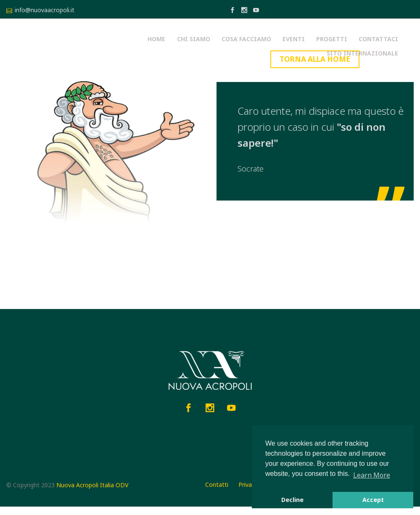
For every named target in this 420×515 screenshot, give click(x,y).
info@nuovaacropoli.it (45, 10)
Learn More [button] (372, 475)
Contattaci (301, 46)
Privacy (248, 492)
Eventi (224, 46)
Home (99, 46)
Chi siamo (132, 46)
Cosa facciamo (181, 46)
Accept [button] (373, 500)
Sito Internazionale (365, 46)
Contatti (217, 492)
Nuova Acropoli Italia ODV (92, 493)
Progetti (259, 46)
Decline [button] (292, 500)
